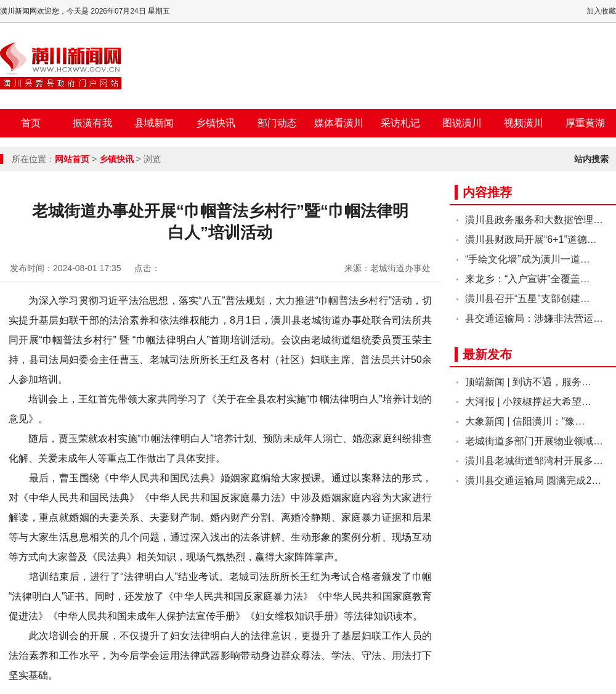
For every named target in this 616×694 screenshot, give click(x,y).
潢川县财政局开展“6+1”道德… (531, 239)
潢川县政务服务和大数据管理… (534, 220)
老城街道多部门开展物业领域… (534, 441)
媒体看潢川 (339, 123)
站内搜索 (591, 159)
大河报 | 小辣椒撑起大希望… (528, 402)
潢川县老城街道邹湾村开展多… (534, 461)
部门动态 (277, 123)
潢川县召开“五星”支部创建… (528, 299)
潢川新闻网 (61, 66)
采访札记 (400, 123)
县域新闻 (154, 123)
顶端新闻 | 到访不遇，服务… (528, 382)
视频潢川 (524, 123)
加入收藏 (601, 11)
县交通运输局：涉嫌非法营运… (534, 318)
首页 (31, 123)
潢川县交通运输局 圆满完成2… (533, 480)
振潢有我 (92, 123)
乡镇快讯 (216, 123)
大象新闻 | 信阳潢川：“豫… (525, 421)
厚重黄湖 (585, 123)
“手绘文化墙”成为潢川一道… (528, 259)
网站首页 (72, 159)
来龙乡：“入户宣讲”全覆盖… (528, 279)
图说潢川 (462, 123)
